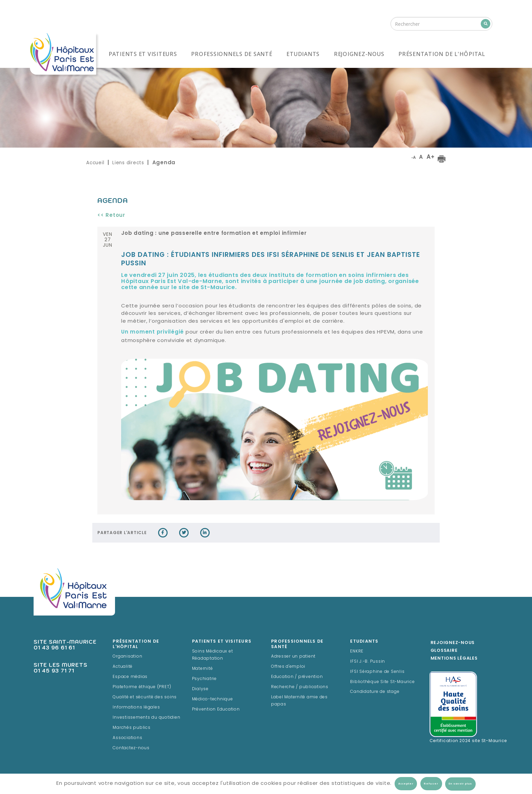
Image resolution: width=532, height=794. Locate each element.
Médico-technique (213, 699)
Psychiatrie (204, 679)
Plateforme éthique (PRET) (142, 687)
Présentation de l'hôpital (442, 54)
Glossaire (444, 651)
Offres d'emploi (288, 667)
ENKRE (357, 651)
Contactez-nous (131, 748)
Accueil (95, 163)
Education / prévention (297, 677)
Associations (127, 738)
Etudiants (303, 54)
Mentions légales (454, 659)
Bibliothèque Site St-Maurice (382, 682)
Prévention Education (216, 710)
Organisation (127, 657)
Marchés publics (131, 728)
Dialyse (200, 689)
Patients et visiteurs (143, 54)
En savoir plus (460, 784)
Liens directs (128, 163)
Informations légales (136, 707)
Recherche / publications (300, 687)
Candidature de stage (375, 692)
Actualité (123, 667)
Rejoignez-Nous (453, 643)
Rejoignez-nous (359, 54)
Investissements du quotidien (146, 718)
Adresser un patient (293, 657)
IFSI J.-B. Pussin (368, 662)
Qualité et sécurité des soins (145, 697)
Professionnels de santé (232, 54)
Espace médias (130, 677)
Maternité (203, 669)
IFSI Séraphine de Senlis (377, 672)
